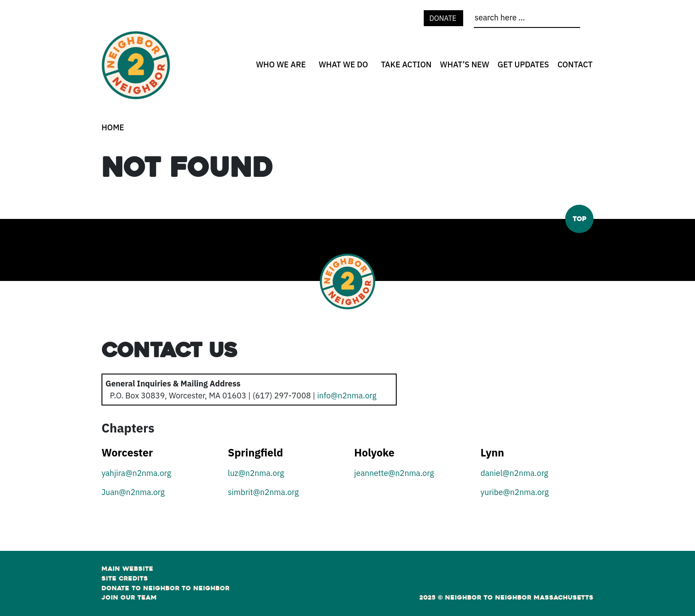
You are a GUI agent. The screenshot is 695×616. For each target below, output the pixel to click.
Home (113, 127)
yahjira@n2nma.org (136, 473)
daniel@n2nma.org (514, 473)
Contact (575, 64)
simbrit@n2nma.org (263, 492)
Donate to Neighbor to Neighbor (166, 588)
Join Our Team (129, 597)
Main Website (127, 569)
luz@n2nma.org (256, 473)
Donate (443, 18)
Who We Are (281, 64)
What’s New (465, 64)
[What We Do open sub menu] (371, 67)
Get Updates (523, 64)
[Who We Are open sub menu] (309, 67)
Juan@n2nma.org (133, 492)
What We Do (344, 64)
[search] (527, 19)
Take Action (406, 64)
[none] (280, 64)
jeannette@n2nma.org (394, 473)
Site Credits (125, 578)
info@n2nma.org (347, 396)
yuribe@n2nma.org (515, 492)
